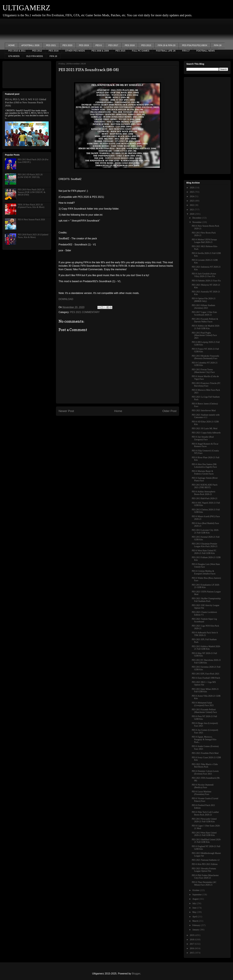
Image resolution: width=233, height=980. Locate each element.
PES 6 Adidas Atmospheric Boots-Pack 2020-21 (204, 493)
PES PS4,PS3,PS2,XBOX (195, 45)
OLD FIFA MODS (35, 56)
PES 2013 (146, 45)
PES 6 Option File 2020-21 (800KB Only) (204, 300)
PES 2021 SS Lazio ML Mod (205, 428)
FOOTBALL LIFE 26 (166, 51)
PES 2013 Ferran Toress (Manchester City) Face (203, 371)
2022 (192, 205)
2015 (192, 953)
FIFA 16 (53, 56)
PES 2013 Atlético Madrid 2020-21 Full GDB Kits (206, 648)
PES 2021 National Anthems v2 (206, 860)
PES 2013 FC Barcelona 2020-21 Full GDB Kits (206, 661)
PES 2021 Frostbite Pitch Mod (205, 753)
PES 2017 (113, 45)
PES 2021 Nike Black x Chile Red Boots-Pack (205, 766)
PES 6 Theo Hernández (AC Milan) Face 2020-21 (204, 884)
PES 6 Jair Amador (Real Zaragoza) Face (203, 438)
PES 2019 (84, 45)
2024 (192, 196)
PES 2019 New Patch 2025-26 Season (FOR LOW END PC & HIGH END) (32, 192)
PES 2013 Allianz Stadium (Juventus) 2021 (203, 307)
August (196, 899)
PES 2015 (120, 51)
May (195, 912)
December (197, 218)
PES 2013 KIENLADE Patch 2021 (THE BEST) (205, 486)
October (196, 890)
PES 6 (99, 45)
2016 (192, 948)
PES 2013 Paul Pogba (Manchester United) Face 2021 (204, 335)
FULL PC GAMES (141, 51)
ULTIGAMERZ (26, 8)
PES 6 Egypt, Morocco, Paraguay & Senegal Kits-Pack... (204, 739)
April (195, 917)
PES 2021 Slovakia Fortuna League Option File (204, 870)
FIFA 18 (218, 45)
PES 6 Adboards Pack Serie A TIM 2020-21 (205, 634)
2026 (192, 188)
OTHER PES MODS (75, 51)
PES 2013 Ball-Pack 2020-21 (205, 498)
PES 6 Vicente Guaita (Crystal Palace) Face (205, 800)
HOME (11, 45)
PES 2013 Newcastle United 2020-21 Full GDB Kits (204, 820)
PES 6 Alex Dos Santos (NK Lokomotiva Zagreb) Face (204, 466)
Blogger (136, 974)
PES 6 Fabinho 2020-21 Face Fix (206, 281)
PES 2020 (67, 45)
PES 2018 (130, 45)
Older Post (169, 411)
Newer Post (66, 411)
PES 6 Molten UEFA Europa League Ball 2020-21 (204, 241)
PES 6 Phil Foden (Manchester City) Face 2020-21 (205, 877)
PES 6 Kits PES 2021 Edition (205, 864)
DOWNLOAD (66, 299)
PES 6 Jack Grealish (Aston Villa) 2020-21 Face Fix (204, 275)
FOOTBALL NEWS (206, 51)
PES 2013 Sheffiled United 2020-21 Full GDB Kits (206, 841)
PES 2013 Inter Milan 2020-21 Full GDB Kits (205, 690)
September (197, 895)
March (195, 921)
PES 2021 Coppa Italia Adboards (206, 433)
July (194, 903)
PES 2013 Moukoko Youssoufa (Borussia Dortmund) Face (205, 357)
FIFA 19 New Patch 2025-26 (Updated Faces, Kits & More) (31, 206)
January (196, 930)
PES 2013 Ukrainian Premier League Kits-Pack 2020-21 (205, 545)
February (196, 925)
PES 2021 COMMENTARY (85, 312)
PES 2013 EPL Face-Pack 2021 (206, 674)
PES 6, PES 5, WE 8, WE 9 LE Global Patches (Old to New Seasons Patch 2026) (26, 102)
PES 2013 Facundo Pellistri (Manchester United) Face (204, 711)
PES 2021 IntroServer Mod (204, 411)
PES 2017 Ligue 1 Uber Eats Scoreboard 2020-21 (204, 313)
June (195, 908)
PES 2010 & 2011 (17, 51)
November (197, 222)
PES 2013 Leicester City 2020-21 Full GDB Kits (205, 531)
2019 (192, 935)
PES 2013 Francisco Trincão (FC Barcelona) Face (206, 385)
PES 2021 (51, 45)
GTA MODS (14, 56)
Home (118, 411)
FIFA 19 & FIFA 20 (167, 45)
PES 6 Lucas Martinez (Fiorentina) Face (202, 793)
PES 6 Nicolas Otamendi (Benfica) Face (203, 786)
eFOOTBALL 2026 (30, 45)
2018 (192, 940)
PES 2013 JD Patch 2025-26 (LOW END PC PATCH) (30, 176)
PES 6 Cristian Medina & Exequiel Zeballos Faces (204, 572)
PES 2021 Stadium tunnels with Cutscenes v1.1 (206, 416)
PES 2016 (54, 51)
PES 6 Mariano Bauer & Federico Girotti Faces (203, 472)
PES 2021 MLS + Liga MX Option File (204, 683)
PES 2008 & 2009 (100, 51)
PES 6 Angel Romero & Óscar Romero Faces (205, 445)
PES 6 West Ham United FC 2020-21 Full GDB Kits (204, 552)
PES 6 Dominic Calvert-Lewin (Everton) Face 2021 (205, 772)
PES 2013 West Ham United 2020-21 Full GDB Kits (204, 834)
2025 (192, 192)
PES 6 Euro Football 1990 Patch (206, 678)
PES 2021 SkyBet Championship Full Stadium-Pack (206, 600)
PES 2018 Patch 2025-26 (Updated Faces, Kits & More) (33, 236)
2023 (192, 201)
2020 (192, 214)
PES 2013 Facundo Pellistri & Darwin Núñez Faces (205, 320)
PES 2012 (37, 51)
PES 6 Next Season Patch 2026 (31, 220)
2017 (192, 944)
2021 (192, 210)
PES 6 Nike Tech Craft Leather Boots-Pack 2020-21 (205, 813)
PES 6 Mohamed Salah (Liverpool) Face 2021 (203, 704)
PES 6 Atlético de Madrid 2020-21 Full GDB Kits (206, 327)
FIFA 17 (186, 51)
